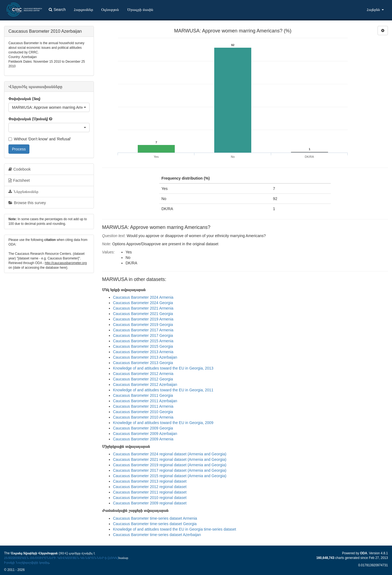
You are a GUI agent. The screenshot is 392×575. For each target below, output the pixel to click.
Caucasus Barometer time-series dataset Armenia (155, 518)
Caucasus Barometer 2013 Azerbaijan (145, 357)
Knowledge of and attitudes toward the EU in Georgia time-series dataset (174, 529)
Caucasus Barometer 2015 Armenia (143, 341)
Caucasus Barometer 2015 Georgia (143, 346)
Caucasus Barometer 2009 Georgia (143, 428)
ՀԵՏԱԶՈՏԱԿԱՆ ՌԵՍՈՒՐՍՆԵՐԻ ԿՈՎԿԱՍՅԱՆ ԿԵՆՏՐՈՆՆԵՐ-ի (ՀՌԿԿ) (61, 558)
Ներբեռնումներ (23, 192)
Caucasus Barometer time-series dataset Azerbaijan (157, 535)
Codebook (20, 169)
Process (19, 149)
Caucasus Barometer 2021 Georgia (143, 314)
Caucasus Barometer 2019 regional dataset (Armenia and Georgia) (170, 465)
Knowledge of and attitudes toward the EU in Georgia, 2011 (163, 390)
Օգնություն (110, 10)
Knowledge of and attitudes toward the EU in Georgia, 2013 (163, 368)
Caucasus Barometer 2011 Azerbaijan (145, 401)
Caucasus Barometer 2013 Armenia (143, 352)
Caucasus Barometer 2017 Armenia (143, 330)
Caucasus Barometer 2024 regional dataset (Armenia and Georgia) (170, 454)
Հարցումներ (83, 10)
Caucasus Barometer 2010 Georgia (143, 412)
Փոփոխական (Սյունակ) (28, 119)
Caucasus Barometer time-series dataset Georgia (155, 524)
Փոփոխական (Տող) (24, 99)
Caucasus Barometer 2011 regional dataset (150, 492)
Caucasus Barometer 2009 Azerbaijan (145, 434)
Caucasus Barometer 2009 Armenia (143, 439)
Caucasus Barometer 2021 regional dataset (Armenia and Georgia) (170, 459)
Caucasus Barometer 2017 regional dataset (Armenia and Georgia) (170, 470)
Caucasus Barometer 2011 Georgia (143, 395)
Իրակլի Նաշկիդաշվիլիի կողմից (27, 562)
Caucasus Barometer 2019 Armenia (143, 319)
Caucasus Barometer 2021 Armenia (143, 308)
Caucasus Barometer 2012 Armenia (143, 374)
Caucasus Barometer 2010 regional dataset (150, 498)
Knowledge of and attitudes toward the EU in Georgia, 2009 (163, 423)
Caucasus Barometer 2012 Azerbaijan (145, 385)
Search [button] (57, 10)
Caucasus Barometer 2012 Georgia (143, 379)
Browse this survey (27, 203)
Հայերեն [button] (375, 10)
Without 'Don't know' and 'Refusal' (40, 139)
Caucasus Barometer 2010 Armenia (143, 417)
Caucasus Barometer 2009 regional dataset (150, 503)
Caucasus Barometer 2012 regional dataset (150, 487)
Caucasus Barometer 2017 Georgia (143, 335)
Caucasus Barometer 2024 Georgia (143, 303)
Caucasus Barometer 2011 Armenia (143, 406)
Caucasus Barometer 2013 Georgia (143, 363)
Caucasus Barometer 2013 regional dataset (150, 481)
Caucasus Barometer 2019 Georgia (143, 325)
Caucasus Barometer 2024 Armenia (143, 297)
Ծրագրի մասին (140, 10)
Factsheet (19, 180)
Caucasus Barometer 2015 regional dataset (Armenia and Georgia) (170, 476)
